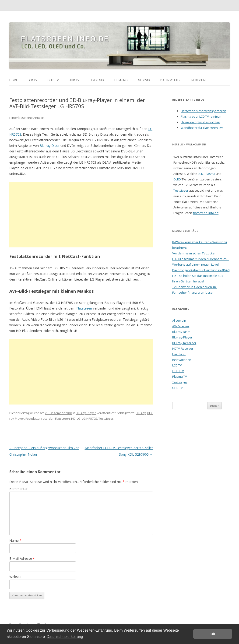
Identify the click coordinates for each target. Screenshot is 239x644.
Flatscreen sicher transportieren (203, 111)
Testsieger (97, 80)
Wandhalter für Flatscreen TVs (202, 128)
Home (13, 80)
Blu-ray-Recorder (184, 343)
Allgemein (179, 320)
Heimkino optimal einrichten (200, 122)
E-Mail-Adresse (22, 558)
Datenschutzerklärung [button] (65, 637)
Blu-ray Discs (50, 146)
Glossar (144, 80)
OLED (177, 179)
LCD (201, 174)
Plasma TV (180, 377)
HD (73, 419)
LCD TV (32, 80)
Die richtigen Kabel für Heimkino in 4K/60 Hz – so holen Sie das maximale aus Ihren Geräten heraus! (201, 276)
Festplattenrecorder (40, 419)
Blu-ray (141, 413)
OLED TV (53, 80)
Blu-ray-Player (86, 413)
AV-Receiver (181, 326)
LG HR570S (90, 419)
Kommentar (18, 489)
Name (15, 540)
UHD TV (74, 80)
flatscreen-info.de (206, 213)
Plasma (210, 174)
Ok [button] (213, 634)
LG (79, 419)
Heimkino (121, 80)
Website (15, 577)
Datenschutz (170, 80)
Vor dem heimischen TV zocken (194, 253)
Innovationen (182, 360)
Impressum (198, 80)
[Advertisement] (81, 215)
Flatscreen (84, 308)
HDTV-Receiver (183, 348)
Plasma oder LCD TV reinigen (201, 116)
